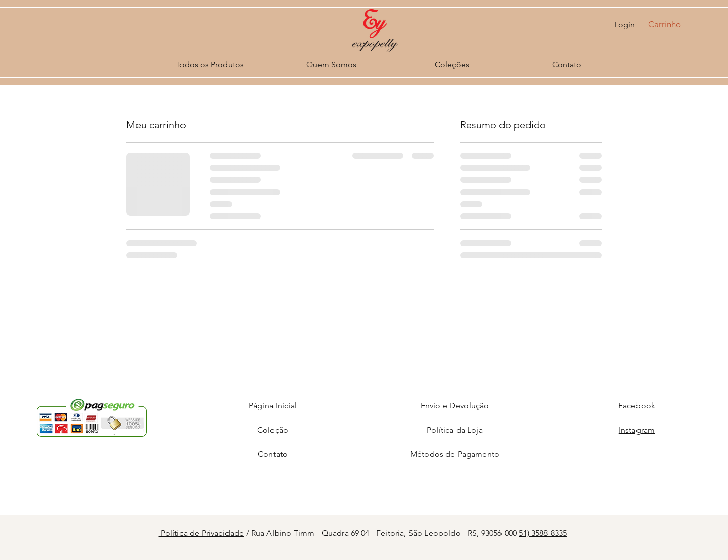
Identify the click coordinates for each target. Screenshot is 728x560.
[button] (670, 24)
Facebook (637, 406)
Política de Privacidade (201, 533)
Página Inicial (273, 406)
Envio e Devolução (455, 406)
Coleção (273, 430)
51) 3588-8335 (543, 533)
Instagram (637, 430)
